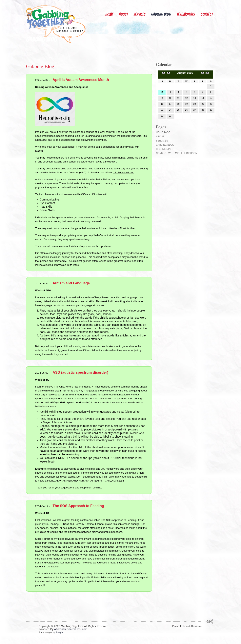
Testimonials (186, 14)
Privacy (176, 626)
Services (139, 14)
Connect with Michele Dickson (177, 153)
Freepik (59, 632)
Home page (163, 132)
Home (109, 14)
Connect (207, 14)
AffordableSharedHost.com (71, 629)
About (123, 14)
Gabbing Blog (161, 14)
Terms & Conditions (192, 626)
